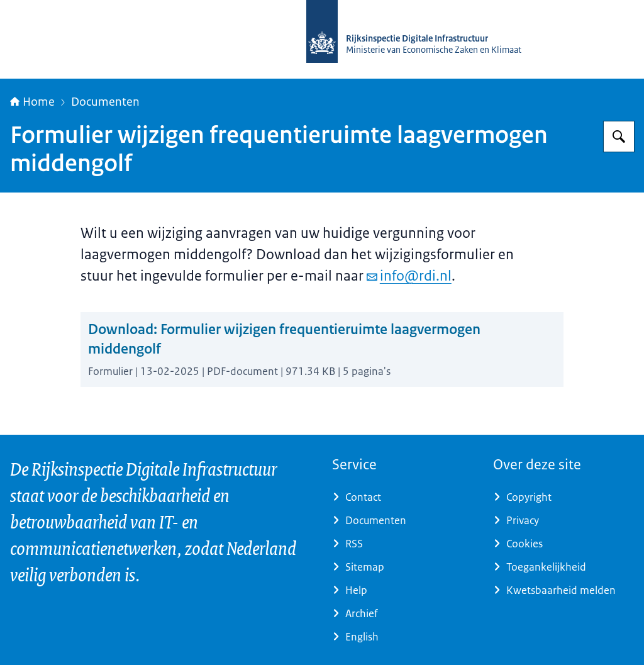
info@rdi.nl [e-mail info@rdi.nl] (409, 276)
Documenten (105, 102)
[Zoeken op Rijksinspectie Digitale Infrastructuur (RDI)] (619, 137)
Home (32, 102)
